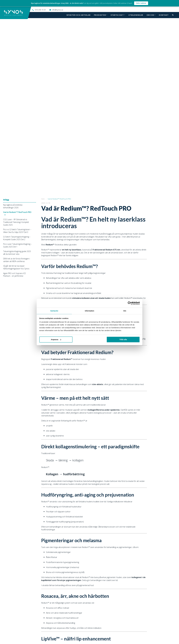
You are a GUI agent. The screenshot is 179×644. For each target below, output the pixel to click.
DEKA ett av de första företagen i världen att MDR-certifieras (17, 81)
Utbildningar (136, 15)
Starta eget (117, 15)
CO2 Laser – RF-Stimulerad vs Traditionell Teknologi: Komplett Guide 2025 (16, 43)
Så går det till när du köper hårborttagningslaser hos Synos (16, 88)
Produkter (100, 15)
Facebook (61, 635)
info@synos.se (58, 10)
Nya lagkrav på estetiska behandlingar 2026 (13, 27)
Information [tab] (89, 311)
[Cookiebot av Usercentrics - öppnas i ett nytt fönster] (129, 303)
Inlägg (6, 20)
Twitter (103, 635)
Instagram (83, 635)
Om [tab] (125, 311)
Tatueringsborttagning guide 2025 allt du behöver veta (17, 73)
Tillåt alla (123, 340)
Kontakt (164, 15)
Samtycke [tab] (54, 311)
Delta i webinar (141, 3)
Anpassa (56, 340)
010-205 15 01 (40, 10)
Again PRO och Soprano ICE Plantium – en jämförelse (14, 95)
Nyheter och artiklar (79, 15)
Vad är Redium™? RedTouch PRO (17, 33)
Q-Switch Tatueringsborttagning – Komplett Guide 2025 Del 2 (17, 59)
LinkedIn (123, 635)
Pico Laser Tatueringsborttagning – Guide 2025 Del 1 (17, 66)
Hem (43, 20)
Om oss (150, 15)
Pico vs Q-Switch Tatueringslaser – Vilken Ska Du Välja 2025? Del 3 (17, 52)
